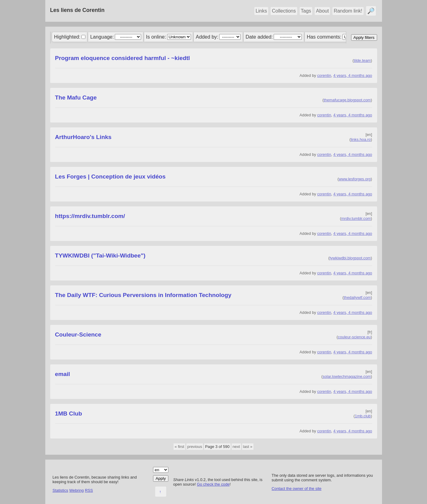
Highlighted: (67, 37)
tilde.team (362, 60)
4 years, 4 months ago (353, 75)
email (63, 374)
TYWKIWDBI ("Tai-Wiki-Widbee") (100, 256)
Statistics (60, 490)
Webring (76, 490)
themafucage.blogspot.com (347, 100)
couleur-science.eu (354, 337)
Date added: (259, 37)
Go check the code (213, 484)
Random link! (348, 11)
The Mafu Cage (76, 98)
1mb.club (363, 416)
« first (180, 447)
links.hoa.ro (361, 139)
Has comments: (324, 37)
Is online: (156, 37)
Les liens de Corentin (77, 10)
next (236, 447)
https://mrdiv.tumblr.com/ (90, 216)
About (322, 11)
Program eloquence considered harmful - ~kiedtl (123, 58)
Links (261, 11)
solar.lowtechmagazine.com (347, 376)
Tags (306, 11)
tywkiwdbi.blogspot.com (350, 258)
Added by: (207, 37)
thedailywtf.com (357, 297)
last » (248, 447)
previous (195, 447)
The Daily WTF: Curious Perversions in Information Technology (143, 295)
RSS (89, 490)
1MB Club (69, 414)
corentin (324, 75)
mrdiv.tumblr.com (356, 218)
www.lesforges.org (355, 179)
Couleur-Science (78, 335)
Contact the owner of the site (296, 489)
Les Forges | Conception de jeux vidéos (110, 177)
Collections (284, 11)
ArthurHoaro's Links (83, 137)
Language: (102, 37)
